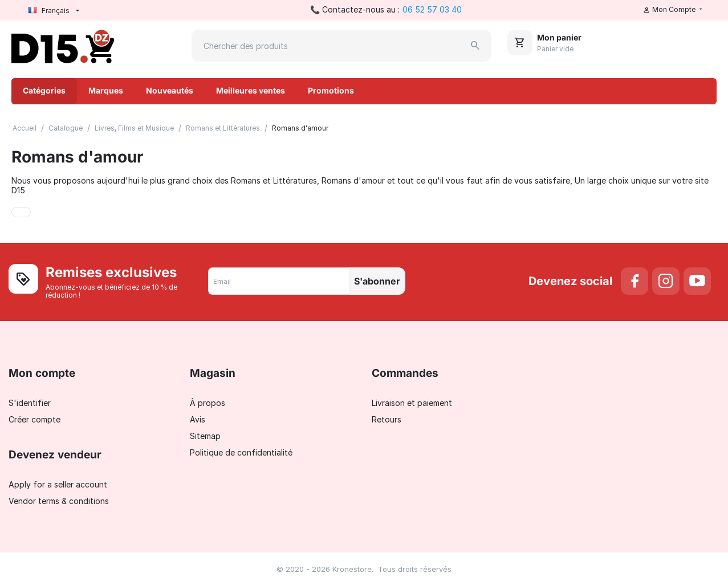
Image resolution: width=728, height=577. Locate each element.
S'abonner (377, 281)
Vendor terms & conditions (59, 501)
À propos (208, 403)
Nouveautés (170, 90)
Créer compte (34, 419)
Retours (387, 419)
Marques (106, 90)
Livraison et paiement (412, 403)
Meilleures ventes (251, 90)
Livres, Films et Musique (134, 128)
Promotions (331, 90)
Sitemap (205, 436)
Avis (198, 419)
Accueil (25, 128)
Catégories (44, 90)
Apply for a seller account (58, 484)
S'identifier (30, 403)
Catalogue (66, 128)
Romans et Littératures (223, 128)
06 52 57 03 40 (432, 9)
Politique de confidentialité (241, 452)
